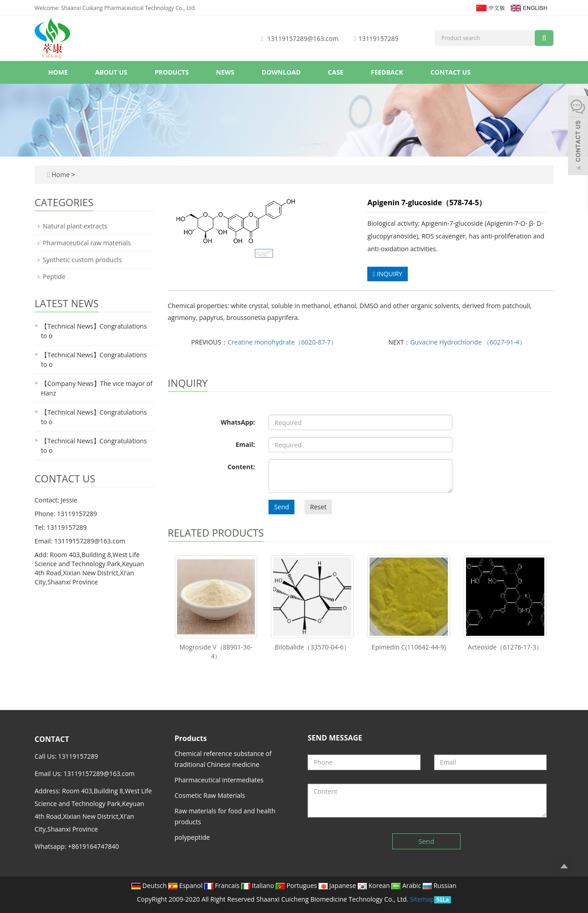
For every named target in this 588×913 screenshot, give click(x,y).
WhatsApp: (238, 422)
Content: (241, 467)
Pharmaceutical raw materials (87, 243)
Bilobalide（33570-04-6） (312, 647)
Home (58, 72)
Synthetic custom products (82, 260)
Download (281, 72)
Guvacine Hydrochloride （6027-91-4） (468, 342)
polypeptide (192, 837)
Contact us (451, 72)
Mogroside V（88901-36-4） (216, 652)
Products (172, 72)
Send (281, 507)
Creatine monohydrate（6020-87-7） (282, 342)
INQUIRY (388, 274)
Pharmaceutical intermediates (219, 780)
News (225, 72)
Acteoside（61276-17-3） (505, 647)
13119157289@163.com (303, 38)
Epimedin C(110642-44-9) (409, 647)
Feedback (387, 72)
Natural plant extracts (75, 226)
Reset (318, 507)
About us (111, 72)
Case (336, 72)
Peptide (54, 276)
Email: (246, 444)
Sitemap (422, 899)
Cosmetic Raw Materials (210, 795)
